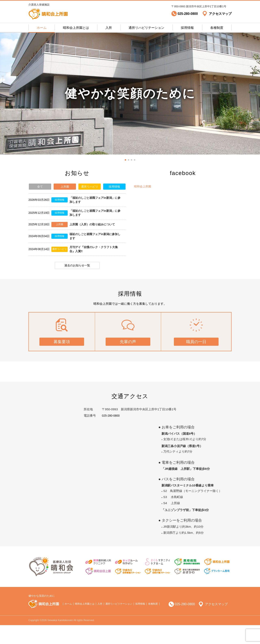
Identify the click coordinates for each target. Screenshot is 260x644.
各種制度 (217, 28)
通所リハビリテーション (146, 28)
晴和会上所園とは (76, 28)
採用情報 (187, 28)
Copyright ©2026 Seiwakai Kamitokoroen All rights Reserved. (62, 639)
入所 (109, 28)
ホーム (42, 28)
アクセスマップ (216, 623)
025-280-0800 (111, 434)
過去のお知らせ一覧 (77, 278)
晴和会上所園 (143, 186)
